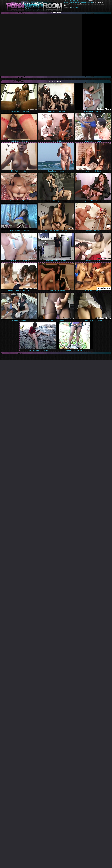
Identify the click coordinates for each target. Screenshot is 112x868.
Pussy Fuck (74, 7)
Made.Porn (90, 2)
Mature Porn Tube (69, 2)
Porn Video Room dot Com (78, 1)
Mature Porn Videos (80, 2)
